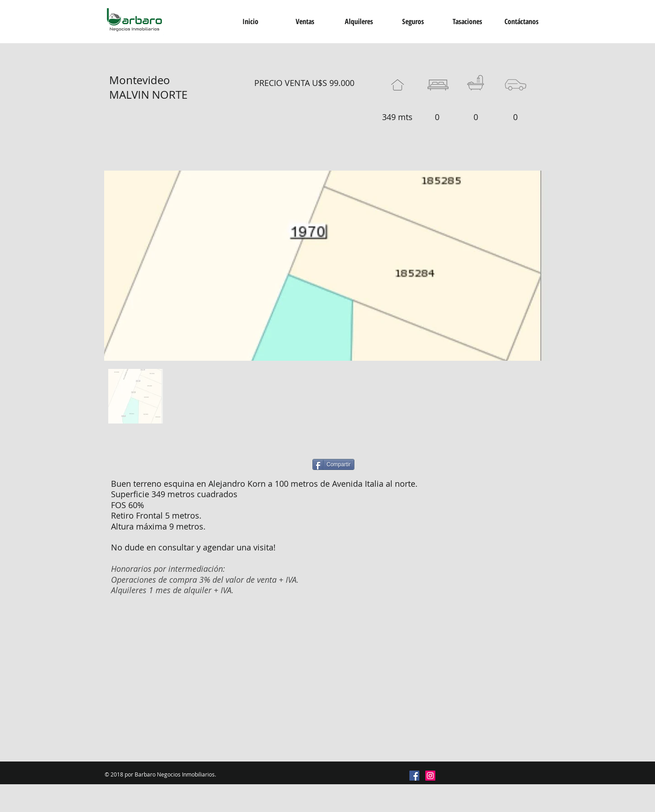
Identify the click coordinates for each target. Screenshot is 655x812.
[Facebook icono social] (414, 776)
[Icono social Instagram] (430, 776)
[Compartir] (333, 464)
